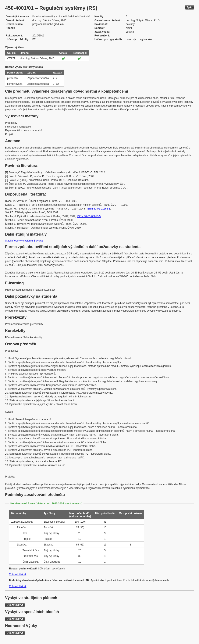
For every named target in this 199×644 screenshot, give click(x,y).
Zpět (190, 7)
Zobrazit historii (18, 575)
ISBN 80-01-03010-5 (89, 216)
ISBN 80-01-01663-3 (99, 209)
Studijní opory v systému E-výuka (24, 241)
